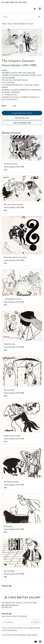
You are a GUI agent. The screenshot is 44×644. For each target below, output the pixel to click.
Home (4, 24)
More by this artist (22, 118)
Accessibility (22, 635)
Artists (10, 24)
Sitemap (35, 635)
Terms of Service (9, 630)
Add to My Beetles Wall (22, 123)
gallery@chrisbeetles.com (10, 605)
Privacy (29, 635)
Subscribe (36, 622)
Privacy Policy (36, 628)
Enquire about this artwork (22, 113)
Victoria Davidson (20, 24)
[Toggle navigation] (40, 9)
